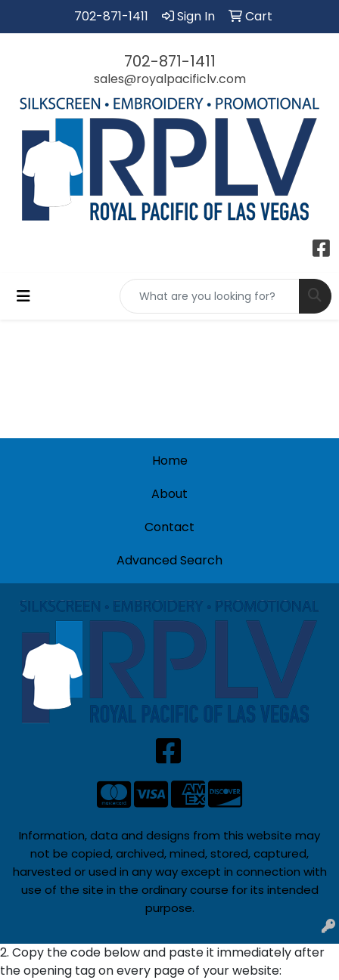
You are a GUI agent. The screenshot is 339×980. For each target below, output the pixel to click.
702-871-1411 (111, 16)
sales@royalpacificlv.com (170, 79)
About (169, 494)
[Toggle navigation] (23, 296)
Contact (169, 527)
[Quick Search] (210, 296)
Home (170, 461)
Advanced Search (169, 560)
